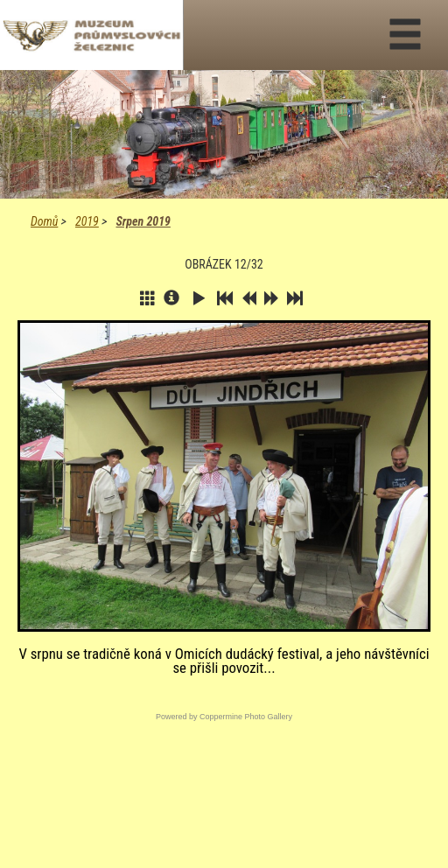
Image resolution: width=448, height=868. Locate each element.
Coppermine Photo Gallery (246, 717)
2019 (87, 221)
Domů (44, 221)
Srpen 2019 (143, 221)
